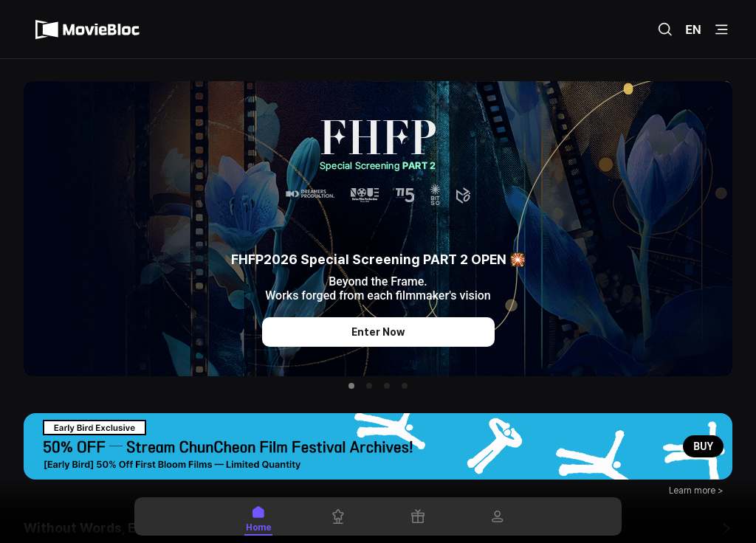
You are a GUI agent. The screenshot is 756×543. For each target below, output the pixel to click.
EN (693, 30)
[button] (351, 386)
